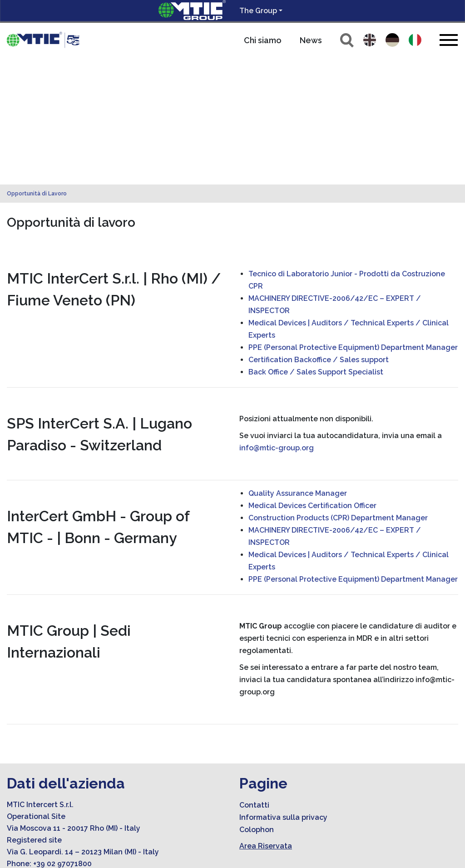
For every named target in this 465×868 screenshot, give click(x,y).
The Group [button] (258, 11)
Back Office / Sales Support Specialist (316, 245)
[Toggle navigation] (449, 40)
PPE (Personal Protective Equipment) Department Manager (353, 220)
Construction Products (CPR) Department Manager (338, 391)
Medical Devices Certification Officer (312, 378)
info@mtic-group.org (277, 321)
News (311, 40)
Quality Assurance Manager (298, 366)
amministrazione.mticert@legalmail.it (91, 772)
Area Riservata (266, 719)
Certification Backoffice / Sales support (319, 232)
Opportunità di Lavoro (37, 66)
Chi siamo (263, 40)
